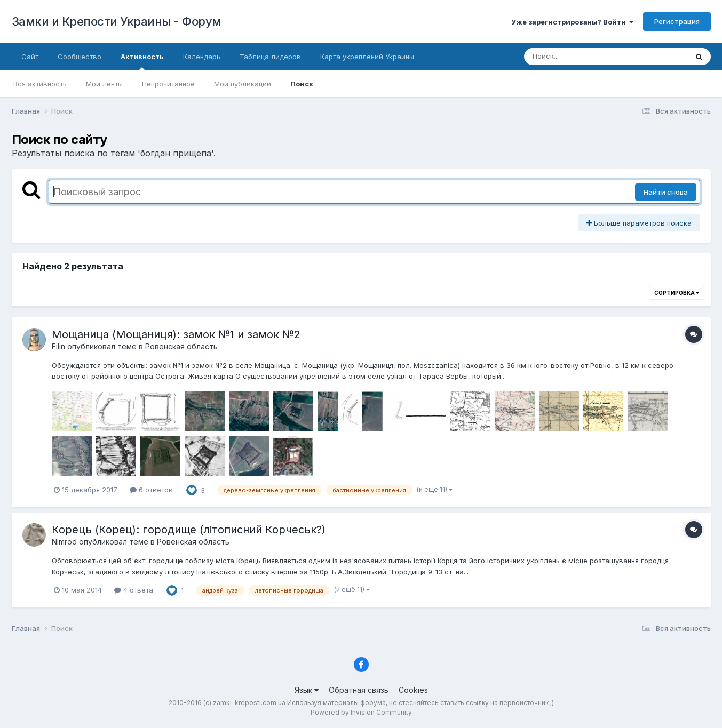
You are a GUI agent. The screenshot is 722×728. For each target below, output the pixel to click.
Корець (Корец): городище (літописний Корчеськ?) (189, 530)
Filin (58, 346)
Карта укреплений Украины (367, 57)
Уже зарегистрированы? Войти (572, 22)
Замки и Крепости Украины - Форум (117, 21)
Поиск (302, 84)
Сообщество (80, 57)
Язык (307, 690)
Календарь (202, 57)
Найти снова (666, 192)
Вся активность (40, 84)
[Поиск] (585, 57)
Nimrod (64, 542)
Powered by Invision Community (361, 712)
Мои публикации (243, 84)
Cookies (413, 690)
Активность (142, 61)
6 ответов (151, 490)
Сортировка (677, 293)
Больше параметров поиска (639, 223)
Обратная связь (359, 690)
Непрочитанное (168, 84)
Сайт (30, 57)
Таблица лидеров (270, 57)
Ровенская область (181, 346)
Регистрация (677, 21)
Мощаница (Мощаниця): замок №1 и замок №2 (176, 334)
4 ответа (134, 590)
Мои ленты (104, 84)
